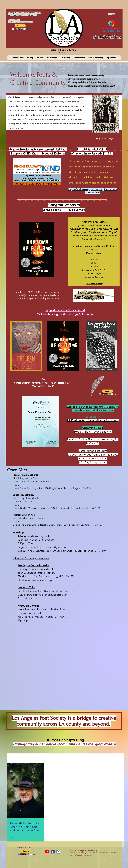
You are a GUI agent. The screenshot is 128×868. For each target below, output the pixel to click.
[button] (20, 27)
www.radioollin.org (41, 580)
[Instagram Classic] (58, 852)
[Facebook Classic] (53, 852)
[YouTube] (47, 852)
